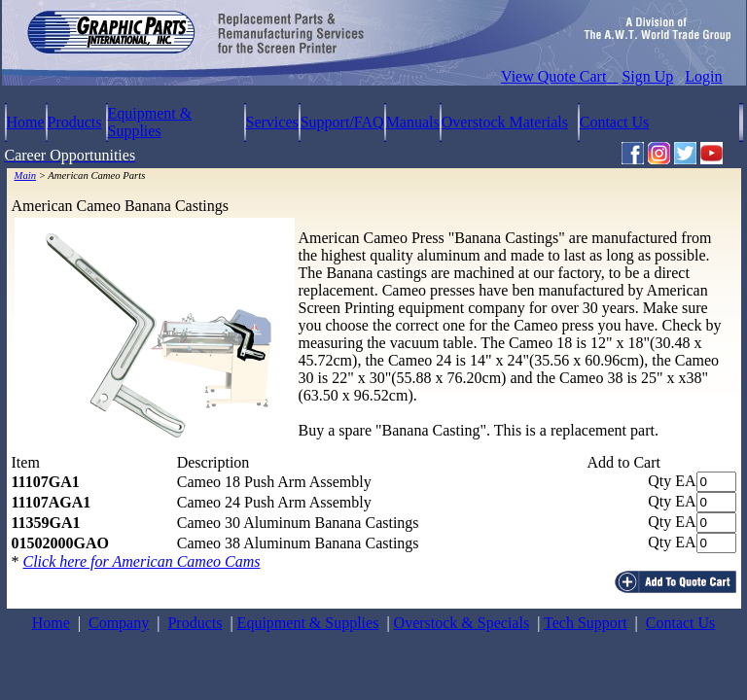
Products (75, 122)
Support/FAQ (342, 122)
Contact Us (615, 122)
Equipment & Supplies (150, 122)
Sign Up (647, 76)
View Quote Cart (559, 76)
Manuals (413, 122)
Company (119, 623)
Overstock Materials (505, 122)
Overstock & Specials (462, 623)
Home (26, 122)
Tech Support (586, 623)
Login (703, 76)
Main (26, 175)
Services (272, 122)
